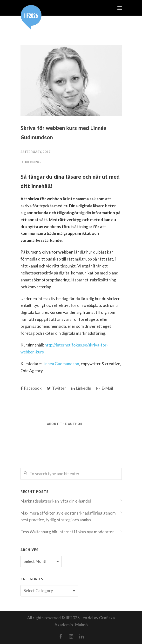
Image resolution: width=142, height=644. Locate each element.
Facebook (31, 388)
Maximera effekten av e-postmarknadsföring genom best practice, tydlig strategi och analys (68, 516)
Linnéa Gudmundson (61, 364)
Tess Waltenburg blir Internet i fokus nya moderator (67, 532)
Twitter (57, 388)
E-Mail (105, 388)
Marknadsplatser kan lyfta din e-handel (56, 501)
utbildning (30, 162)
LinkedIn (81, 388)
